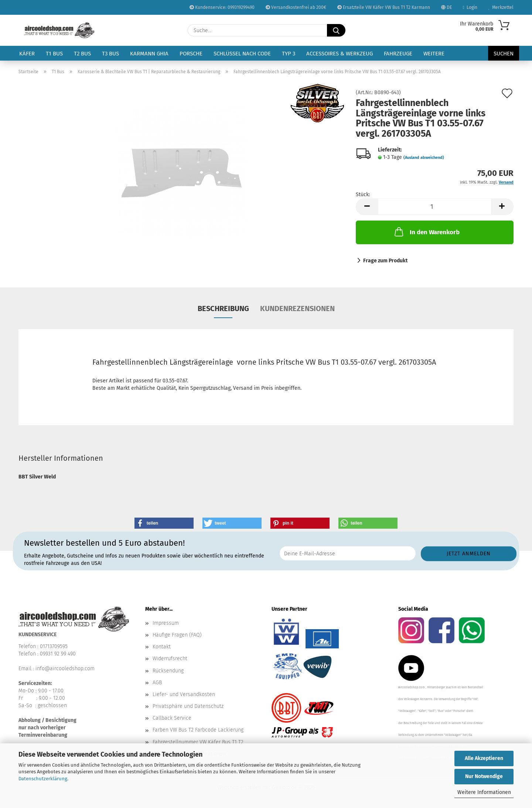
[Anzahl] (435, 207)
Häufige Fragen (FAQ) (177, 635)
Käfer (27, 54)
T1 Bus (54, 54)
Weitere (434, 54)
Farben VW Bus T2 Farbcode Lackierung (198, 730)
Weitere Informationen (484, 792)
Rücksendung (168, 671)
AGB (157, 683)
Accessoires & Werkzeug (340, 54)
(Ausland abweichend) (424, 158)
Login (470, 7)
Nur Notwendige (484, 776)
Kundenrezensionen (297, 308)
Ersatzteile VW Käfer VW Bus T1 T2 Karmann (384, 7)
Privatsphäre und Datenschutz (188, 706)
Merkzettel (501, 7)
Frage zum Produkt (385, 261)
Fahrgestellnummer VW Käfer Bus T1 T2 (198, 742)
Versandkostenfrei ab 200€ (296, 7)
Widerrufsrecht (170, 659)
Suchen (504, 54)
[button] (367, 207)
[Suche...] (336, 30)
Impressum (166, 623)
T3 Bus (110, 54)
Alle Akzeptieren (484, 758)
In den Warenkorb (426, 232)
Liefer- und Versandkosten (184, 694)
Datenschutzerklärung (43, 779)
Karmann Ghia (149, 54)
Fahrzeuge (398, 54)
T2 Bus (82, 54)
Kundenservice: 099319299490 (222, 7)
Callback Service (172, 718)
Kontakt (162, 647)
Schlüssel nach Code (242, 54)
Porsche (191, 54)
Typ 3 (289, 54)
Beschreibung (223, 308)
